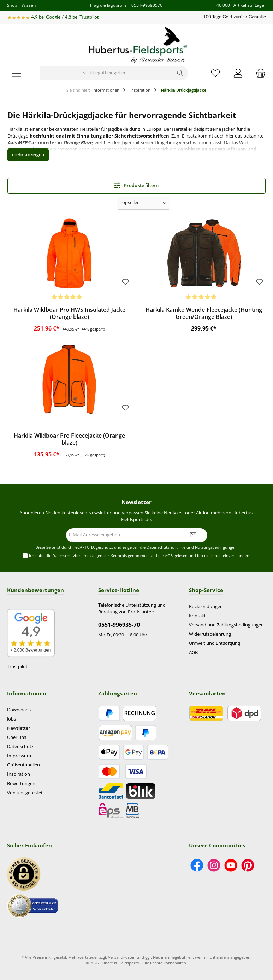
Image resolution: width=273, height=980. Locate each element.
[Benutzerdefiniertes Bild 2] (32, 906)
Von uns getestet (25, 793)
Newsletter (19, 728)
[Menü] (17, 73)
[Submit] (193, 535)
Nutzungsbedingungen (216, 547)
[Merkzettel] (215, 73)
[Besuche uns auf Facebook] (197, 865)
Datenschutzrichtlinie (166, 547)
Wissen (29, 5)
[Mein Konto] (238, 73)
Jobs (11, 719)
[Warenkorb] (259, 73)
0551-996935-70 (119, 625)
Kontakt (197, 616)
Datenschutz (20, 746)
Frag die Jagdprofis (108, 5)
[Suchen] (180, 73)
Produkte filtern (137, 185)
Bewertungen (21, 784)
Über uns (17, 737)
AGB (169, 556)
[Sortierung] (144, 203)
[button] (28, 155)
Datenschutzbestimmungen (77, 556)
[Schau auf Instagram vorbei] (214, 865)
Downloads (19, 710)
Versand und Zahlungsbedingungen (226, 625)
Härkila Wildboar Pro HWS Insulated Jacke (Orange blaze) (69, 314)
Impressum (19, 756)
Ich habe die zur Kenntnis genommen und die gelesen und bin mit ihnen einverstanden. (140, 556)
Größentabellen (23, 765)
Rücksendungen (206, 606)
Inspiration (19, 774)
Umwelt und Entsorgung (215, 643)
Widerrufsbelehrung (210, 634)
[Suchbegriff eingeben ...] (106, 73)
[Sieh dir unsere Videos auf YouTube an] (231, 865)
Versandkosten (122, 957)
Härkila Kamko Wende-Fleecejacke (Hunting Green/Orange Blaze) (204, 314)
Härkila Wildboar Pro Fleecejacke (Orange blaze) (69, 439)
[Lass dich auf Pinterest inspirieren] (248, 865)
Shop (12, 5)
